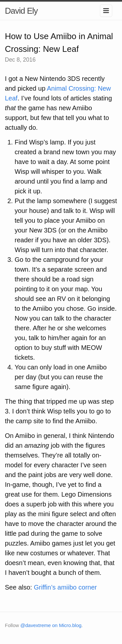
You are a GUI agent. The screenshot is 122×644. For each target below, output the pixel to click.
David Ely (21, 11)
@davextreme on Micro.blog (51, 625)
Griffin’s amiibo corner (65, 587)
